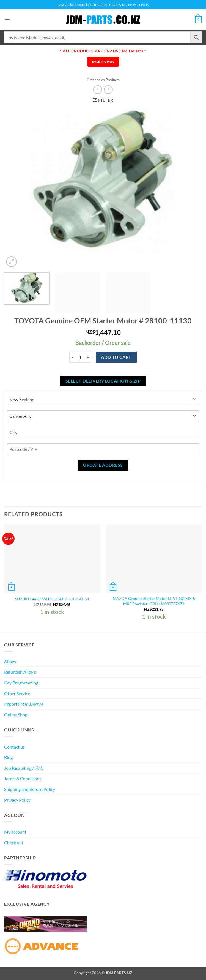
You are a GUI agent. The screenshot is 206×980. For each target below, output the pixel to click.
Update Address (103, 465)
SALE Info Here (103, 62)
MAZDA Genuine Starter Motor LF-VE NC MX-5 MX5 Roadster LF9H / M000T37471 (154, 601)
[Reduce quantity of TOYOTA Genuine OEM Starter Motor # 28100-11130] (73, 357)
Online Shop (16, 715)
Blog (8, 757)
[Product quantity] (80, 357)
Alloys (10, 661)
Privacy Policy (17, 800)
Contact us (14, 747)
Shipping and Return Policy (30, 789)
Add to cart (116, 357)
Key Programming (21, 683)
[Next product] (97, 90)
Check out (14, 843)
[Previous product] (108, 90)
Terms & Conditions (23, 778)
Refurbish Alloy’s (20, 672)
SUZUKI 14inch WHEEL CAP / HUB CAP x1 (52, 599)
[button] (7, 19)
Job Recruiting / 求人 (24, 768)
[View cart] (198, 20)
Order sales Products (103, 80)
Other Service (17, 693)
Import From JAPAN (24, 704)
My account (15, 832)
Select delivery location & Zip (103, 381)
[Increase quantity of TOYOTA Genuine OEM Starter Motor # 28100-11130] (88, 357)
